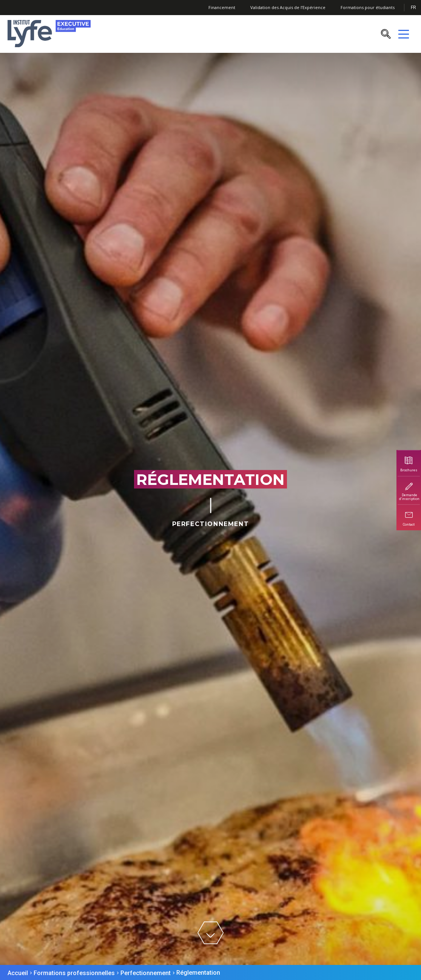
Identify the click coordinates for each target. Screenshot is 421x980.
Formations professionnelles (74, 973)
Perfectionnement (146, 973)
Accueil (18, 973)
